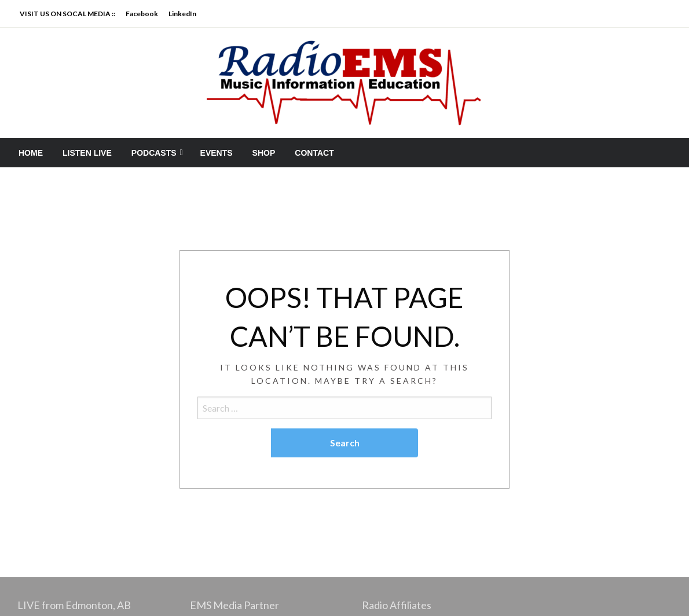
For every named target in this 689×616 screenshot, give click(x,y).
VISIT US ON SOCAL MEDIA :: (67, 14)
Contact (314, 153)
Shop (264, 153)
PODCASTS (154, 153)
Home (31, 153)
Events (217, 153)
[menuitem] (31, 153)
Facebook (142, 14)
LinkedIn (182, 14)
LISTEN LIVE (87, 153)
